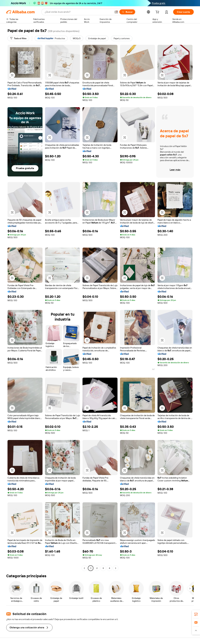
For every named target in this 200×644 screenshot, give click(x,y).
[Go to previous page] (84, 568)
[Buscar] (127, 12)
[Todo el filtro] (18, 38)
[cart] (158, 12)
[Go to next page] (116, 568)
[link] (196, 614)
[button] (116, 12)
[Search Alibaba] (78, 12)
